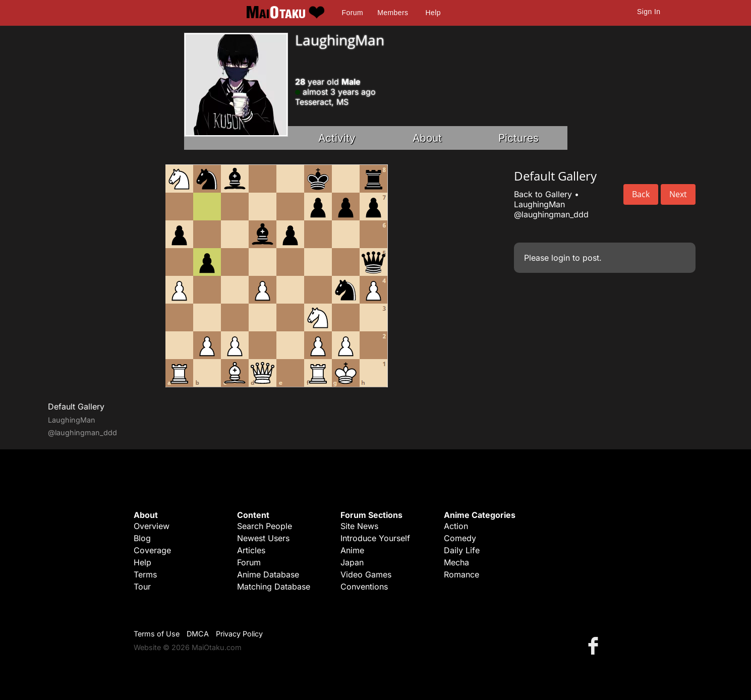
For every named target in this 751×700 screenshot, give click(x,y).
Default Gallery (76, 406)
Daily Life (462, 550)
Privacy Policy (239, 634)
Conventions (364, 587)
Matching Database (274, 587)
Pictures (518, 138)
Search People (265, 526)
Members (393, 13)
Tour (142, 587)
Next (678, 194)
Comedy (460, 538)
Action (456, 526)
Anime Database (268, 574)
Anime (352, 550)
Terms (145, 574)
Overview (152, 526)
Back (641, 194)
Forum (353, 13)
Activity (337, 138)
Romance (461, 574)
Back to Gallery (543, 194)
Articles (251, 550)
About (427, 138)
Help (433, 13)
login (561, 258)
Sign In (649, 12)
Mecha (456, 562)
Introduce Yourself (375, 538)
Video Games (366, 574)
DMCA (198, 634)
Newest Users (263, 538)
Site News (359, 526)
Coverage (152, 550)
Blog (142, 538)
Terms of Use (157, 634)
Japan (352, 562)
